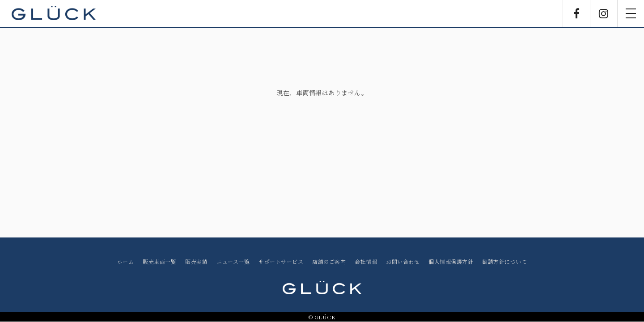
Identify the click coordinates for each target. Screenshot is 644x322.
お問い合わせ (403, 261)
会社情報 (366, 261)
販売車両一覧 (159, 261)
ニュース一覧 (233, 261)
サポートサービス (281, 261)
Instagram (604, 13)
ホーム (126, 261)
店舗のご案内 (329, 261)
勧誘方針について (504, 261)
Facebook (576, 13)
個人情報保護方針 (451, 261)
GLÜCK (54, 13)
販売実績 (196, 261)
